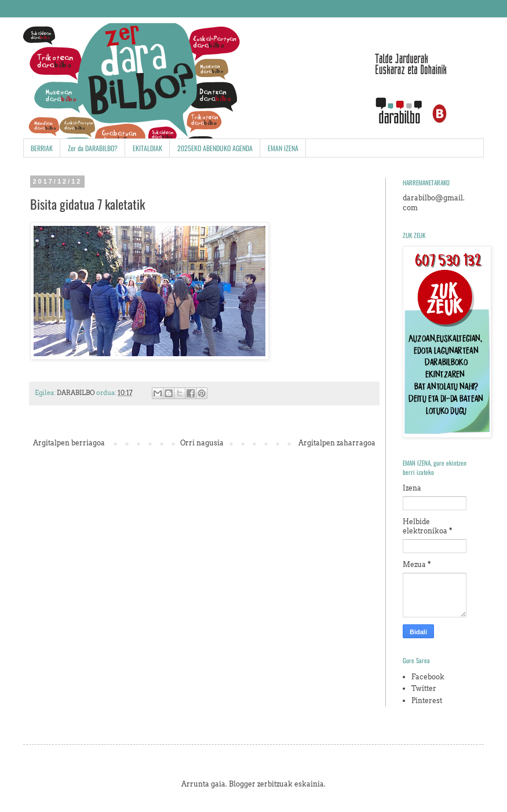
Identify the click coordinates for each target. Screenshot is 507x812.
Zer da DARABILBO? (93, 148)
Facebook (428, 677)
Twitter (424, 688)
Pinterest (427, 701)
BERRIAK (42, 148)
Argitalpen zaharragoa (337, 443)
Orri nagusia (202, 443)
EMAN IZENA (283, 148)
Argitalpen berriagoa (69, 443)
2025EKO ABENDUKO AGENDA (215, 148)
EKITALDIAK (147, 148)
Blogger (242, 784)
